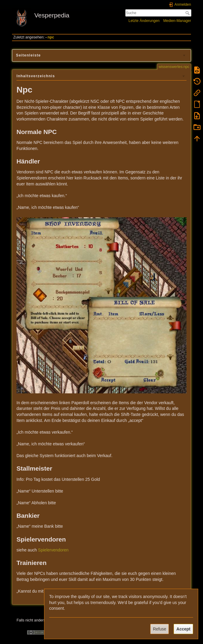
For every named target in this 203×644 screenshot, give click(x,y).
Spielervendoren (53, 550)
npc (51, 37)
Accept (183, 629)
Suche (188, 13)
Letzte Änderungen (144, 21)
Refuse (160, 629)
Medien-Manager (177, 21)
